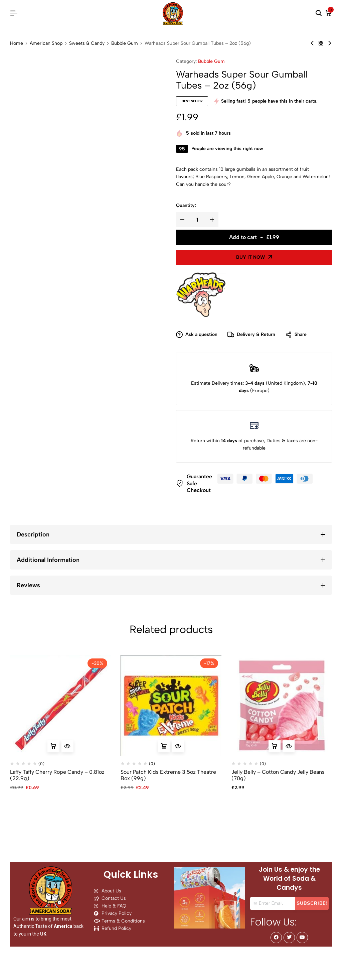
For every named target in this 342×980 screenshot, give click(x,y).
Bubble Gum (125, 43)
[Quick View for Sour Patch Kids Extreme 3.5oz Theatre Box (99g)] (178, 746)
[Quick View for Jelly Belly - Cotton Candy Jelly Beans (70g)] (289, 746)
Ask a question (197, 335)
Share (296, 335)
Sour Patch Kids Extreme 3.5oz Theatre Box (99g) (168, 775)
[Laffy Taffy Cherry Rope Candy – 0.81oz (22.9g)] (60, 705)
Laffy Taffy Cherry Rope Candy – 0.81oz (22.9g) (57, 775)
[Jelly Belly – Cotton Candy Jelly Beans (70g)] (282, 705)
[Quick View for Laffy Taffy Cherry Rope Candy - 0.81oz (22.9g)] (67, 746)
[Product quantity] (197, 220)
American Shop (46, 43)
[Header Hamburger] (14, 13)
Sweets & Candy (87, 43)
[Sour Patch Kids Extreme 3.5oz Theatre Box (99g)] (171, 705)
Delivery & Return (251, 335)
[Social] (276, 938)
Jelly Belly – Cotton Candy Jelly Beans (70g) (278, 775)
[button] (53, 746)
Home (17, 43)
